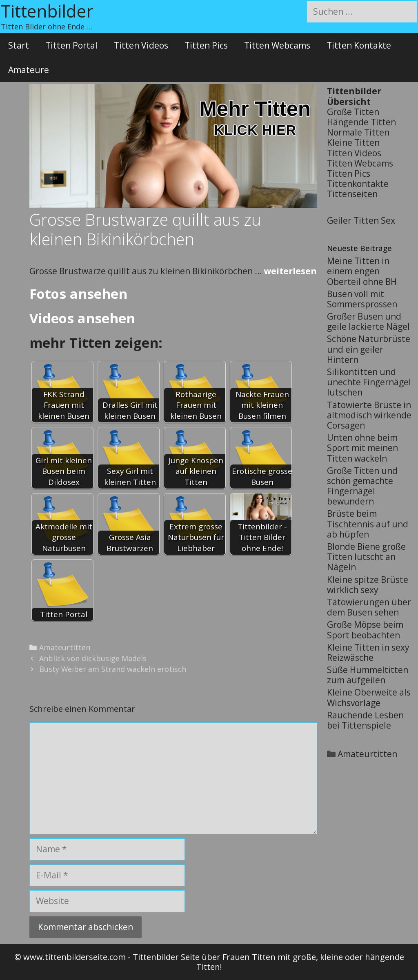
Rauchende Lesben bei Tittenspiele (365, 720)
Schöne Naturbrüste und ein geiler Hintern (369, 349)
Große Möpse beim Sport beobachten (365, 630)
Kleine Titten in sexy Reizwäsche (368, 652)
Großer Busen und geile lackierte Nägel (368, 321)
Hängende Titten (361, 122)
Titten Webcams (277, 45)
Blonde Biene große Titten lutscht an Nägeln (366, 557)
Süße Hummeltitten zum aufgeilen (368, 675)
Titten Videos (141, 45)
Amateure (29, 70)
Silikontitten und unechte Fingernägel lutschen (369, 382)
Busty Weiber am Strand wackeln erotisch (113, 669)
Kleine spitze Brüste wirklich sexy (368, 585)
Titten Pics (206, 45)
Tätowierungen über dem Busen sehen (369, 607)
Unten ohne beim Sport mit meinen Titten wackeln (362, 448)
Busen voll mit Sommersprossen (362, 299)
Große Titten (353, 112)
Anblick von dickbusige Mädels (93, 658)
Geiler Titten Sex (361, 220)
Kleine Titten (353, 142)
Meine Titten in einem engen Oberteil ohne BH (362, 271)
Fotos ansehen (78, 294)
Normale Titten (358, 132)
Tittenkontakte (358, 184)
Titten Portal (71, 45)
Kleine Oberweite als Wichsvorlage (369, 697)
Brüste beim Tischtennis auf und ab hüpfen (368, 524)
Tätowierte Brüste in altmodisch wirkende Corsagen (369, 415)
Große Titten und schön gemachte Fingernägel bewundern (362, 486)
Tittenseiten (352, 194)
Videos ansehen (82, 318)
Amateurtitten (65, 647)
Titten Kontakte (359, 45)
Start (19, 45)
